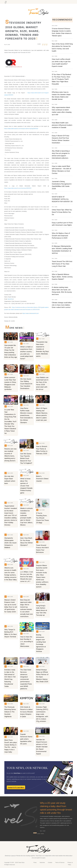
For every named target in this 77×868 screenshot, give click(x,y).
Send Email (11, 299)
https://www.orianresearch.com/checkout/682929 (18, 188)
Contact (50, 862)
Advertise (42, 862)
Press (35, 862)
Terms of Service (60, 862)
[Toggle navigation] (6, 2)
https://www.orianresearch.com (30, 313)
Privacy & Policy (70, 863)
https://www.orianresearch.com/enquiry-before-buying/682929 (21, 128)
